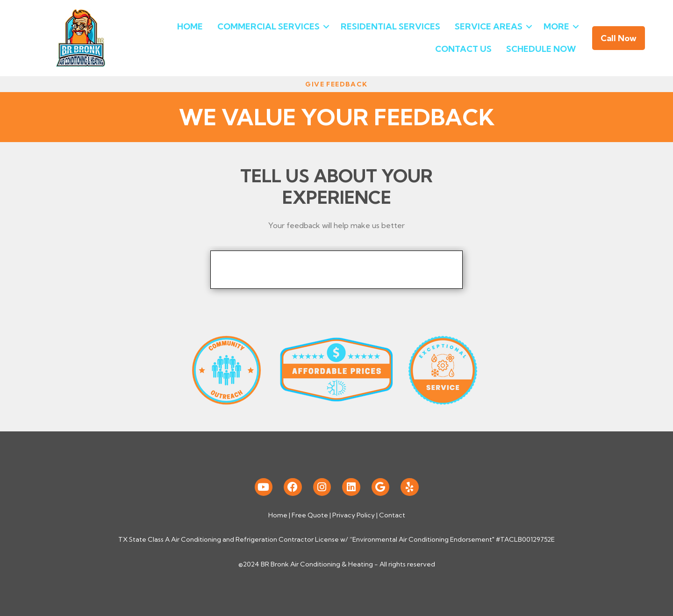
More (556, 26)
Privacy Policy (354, 515)
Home (190, 26)
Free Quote (310, 515)
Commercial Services (268, 26)
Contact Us (463, 49)
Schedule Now (541, 49)
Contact (392, 515)
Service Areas (489, 26)
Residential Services (390, 26)
